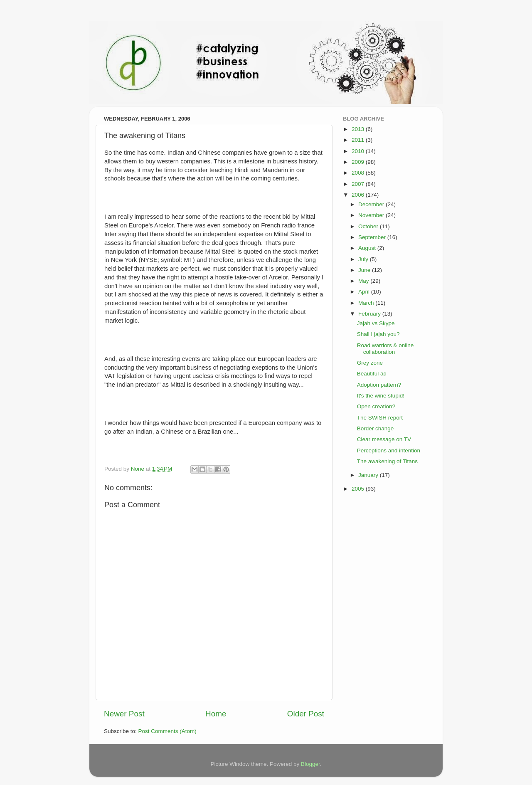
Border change (376, 428)
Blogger (310, 764)
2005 (359, 489)
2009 (359, 162)
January (369, 475)
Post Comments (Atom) (167, 731)
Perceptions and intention (389, 451)
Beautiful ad (372, 374)
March (367, 303)
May (364, 281)
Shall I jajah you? (378, 334)
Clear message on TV (384, 439)
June (365, 270)
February (370, 314)
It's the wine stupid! (381, 396)
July (364, 259)
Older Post (306, 714)
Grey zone (370, 363)
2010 (359, 151)
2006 (359, 195)
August (368, 248)
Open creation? (376, 406)
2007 (359, 184)
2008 (359, 173)
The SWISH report (380, 418)
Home (216, 714)
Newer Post (124, 714)
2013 (359, 129)
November (372, 215)
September (373, 237)
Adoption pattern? (379, 385)
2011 (359, 140)
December (372, 204)
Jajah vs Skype (376, 323)
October (369, 226)
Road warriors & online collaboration (385, 349)
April (365, 292)
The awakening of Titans (387, 461)
